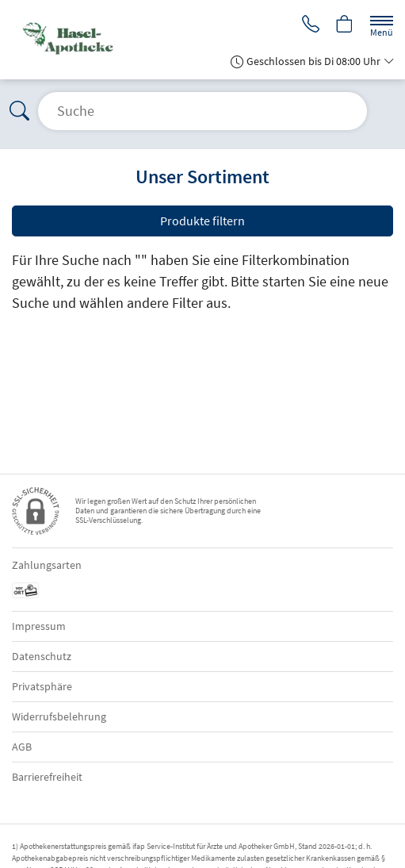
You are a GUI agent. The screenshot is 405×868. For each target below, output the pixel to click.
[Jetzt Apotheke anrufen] (311, 25)
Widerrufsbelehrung (59, 716)
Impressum (39, 626)
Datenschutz (42, 656)
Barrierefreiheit (47, 777)
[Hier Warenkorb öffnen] (345, 25)
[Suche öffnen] (202, 111)
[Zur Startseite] (101, 40)
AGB (22, 747)
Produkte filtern (202, 221)
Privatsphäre (42, 686)
